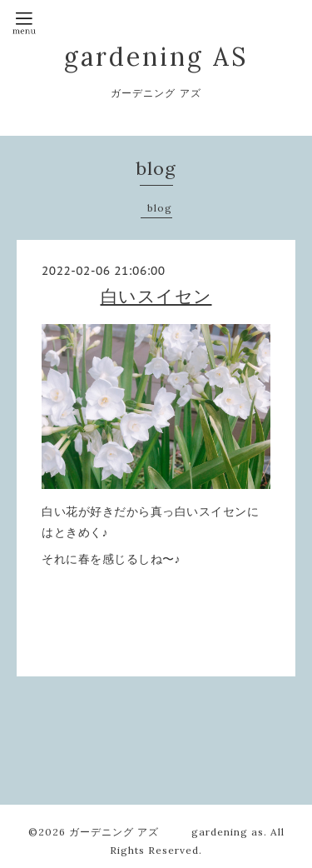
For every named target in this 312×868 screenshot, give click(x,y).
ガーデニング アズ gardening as (166, 832)
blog (160, 208)
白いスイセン (156, 296)
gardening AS (156, 57)
